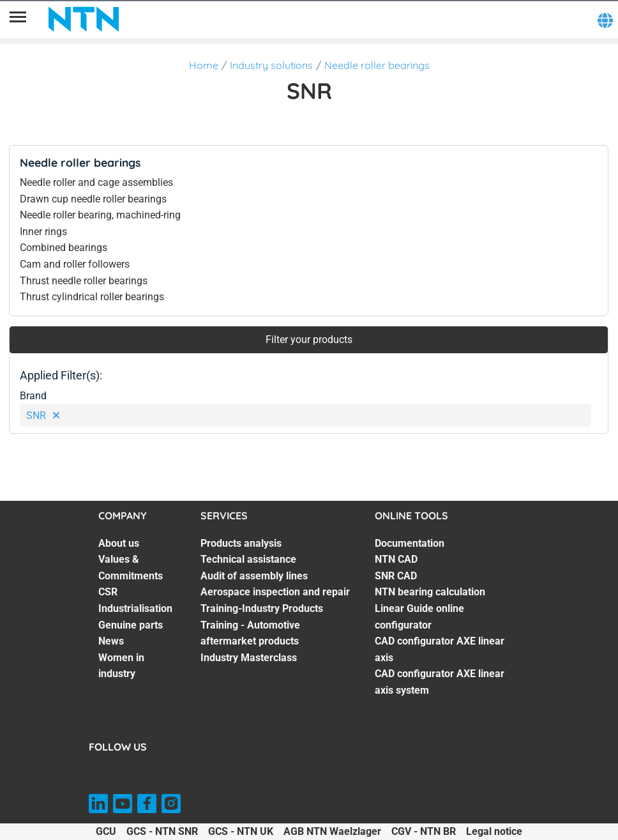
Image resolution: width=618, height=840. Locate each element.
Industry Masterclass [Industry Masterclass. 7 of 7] (249, 658)
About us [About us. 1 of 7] (119, 543)
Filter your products (309, 340)
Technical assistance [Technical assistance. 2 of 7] (248, 559)
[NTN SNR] (84, 19)
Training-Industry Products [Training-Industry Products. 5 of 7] (262, 608)
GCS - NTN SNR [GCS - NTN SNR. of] (162, 831)
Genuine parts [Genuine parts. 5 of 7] (131, 625)
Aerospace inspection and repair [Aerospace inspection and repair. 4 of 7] (275, 592)
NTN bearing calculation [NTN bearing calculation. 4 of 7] (430, 592)
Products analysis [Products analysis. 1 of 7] (241, 543)
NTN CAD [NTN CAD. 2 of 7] (396, 559)
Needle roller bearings (377, 65)
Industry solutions (271, 65)
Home (204, 65)
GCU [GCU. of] (106, 831)
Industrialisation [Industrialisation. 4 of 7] (135, 608)
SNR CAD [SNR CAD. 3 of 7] (396, 576)
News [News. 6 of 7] (111, 641)
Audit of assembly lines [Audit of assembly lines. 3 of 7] (254, 576)
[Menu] (18, 19)
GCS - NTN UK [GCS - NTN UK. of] (241, 831)
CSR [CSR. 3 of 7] (108, 592)
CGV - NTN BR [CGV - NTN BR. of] (424, 831)
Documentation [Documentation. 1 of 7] (410, 543)
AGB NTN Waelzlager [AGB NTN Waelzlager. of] (332, 831)
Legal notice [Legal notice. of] (494, 831)
